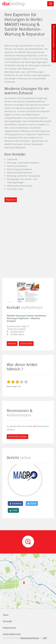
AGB (45, 638)
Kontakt (7, 621)
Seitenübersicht (12, 634)
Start (6, 615)
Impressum (53, 55)
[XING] (13, 510)
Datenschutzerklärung (53, 37)
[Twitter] (32, 503)
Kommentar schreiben (17, 437)
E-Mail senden (26, 344)
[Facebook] (15, 503)
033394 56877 (17, 332)
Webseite (12, 344)
